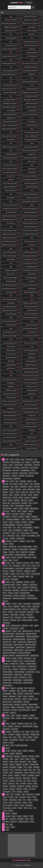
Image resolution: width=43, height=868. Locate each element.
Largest (17, 3)
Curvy (18, 536)
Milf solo (14, 710)
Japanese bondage (8, 647)
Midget (7, 27)
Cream (13, 533)
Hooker (22, 615)
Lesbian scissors (28, 23)
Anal (7, 459)
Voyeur (19, 816)
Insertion (6, 628)
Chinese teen (27, 525)
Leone (6, 278)
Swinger (20, 767)
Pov (15, 737)
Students (17, 775)
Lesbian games (7, 448)
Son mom (32, 789)
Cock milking (31, 536)
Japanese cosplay (30, 645)
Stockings (13, 767)
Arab (23, 459)
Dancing (11, 552)
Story (12, 770)
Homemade (27, 604)
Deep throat (7, 549)
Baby (11, 495)
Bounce (13, 511)
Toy (24, 800)
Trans (29, 797)
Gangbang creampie (9, 585)
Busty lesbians (15, 238)
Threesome (6, 234)
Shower (34, 778)
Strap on (35, 426)
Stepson (12, 781)
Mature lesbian (28, 220)
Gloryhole (26, 587)
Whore (33, 42)
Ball (30, 503)
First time (19, 571)
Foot (26, 314)
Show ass (26, 158)
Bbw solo (24, 500)
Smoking (25, 764)
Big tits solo (6, 503)
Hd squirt (15, 419)
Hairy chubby (14, 71)
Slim (17, 783)
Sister (25, 368)
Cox (4, 430)
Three (22, 805)
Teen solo (18, 803)
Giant (31, 49)
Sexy (4, 778)
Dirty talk (8, 541)
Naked (25, 718)
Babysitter (34, 498)
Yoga (7, 827)
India (31, 626)
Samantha (36, 114)
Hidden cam (34, 609)
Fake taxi (6, 571)
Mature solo (21, 707)
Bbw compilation (35, 234)
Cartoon (14, 517)
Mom (7, 688)
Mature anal (28, 694)
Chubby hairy (6, 379)
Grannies (23, 596)
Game (36, 590)
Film (4, 577)
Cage (9, 303)
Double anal (12, 547)
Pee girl (9, 136)
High (19, 620)
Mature (13, 688)
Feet (32, 563)
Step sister (27, 252)
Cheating (31, 111)
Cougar (17, 522)
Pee (32, 732)
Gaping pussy (7, 598)
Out (32, 263)
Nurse (7, 715)
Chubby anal (36, 71)
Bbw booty (31, 489)
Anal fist (22, 476)
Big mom (35, 20)
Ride (5, 416)
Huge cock (18, 617)
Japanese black (20, 647)
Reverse (27, 45)
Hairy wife (28, 372)
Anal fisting (36, 462)
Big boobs (6, 487)
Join (31, 74)
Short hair (5, 89)
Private (5, 743)
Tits (35, 808)
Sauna (26, 292)
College (36, 527)
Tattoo (25, 803)
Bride (16, 487)
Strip (39, 773)
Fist (10, 566)
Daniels (33, 172)
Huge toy (31, 437)
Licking (25, 63)
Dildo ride (31, 555)
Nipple (30, 718)
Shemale (24, 756)
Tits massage (9, 154)
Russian (6, 92)
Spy (30, 770)
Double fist (24, 552)
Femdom (26, 563)
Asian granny (7, 470)
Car (4, 307)
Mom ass (15, 441)
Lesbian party (17, 683)
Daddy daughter (27, 547)
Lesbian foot (14, 664)
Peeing (33, 740)
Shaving (19, 792)
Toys (30, 808)
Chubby (27, 517)
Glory (33, 582)
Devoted (6, 172)
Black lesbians (6, 129)
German (27, 582)
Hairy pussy (6, 623)
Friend (6, 165)
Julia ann (11, 31)
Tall (23, 794)
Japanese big (22, 642)
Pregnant (8, 732)
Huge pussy (14, 205)
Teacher (18, 794)
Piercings (34, 45)
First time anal (35, 574)
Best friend (12, 165)
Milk (18, 691)
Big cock (32, 492)
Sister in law (36, 176)
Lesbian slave (7, 394)
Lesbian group (17, 680)
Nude (5, 721)
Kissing (14, 658)
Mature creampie (8, 699)
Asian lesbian (19, 465)
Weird (33, 125)
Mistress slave (36, 151)
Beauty (5, 495)
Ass (36, 459)
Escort (16, 560)
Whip (29, 318)
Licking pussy (28, 147)
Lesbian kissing (28, 683)
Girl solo (5, 49)
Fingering (27, 571)
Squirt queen (31, 198)
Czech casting (25, 533)
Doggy (5, 552)
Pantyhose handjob (21, 745)
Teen (7, 794)
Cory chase (27, 336)
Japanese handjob (8, 636)
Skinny (33, 759)
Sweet (4, 299)
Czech (28, 519)
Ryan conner (28, 20)
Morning (17, 704)
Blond (28, 103)
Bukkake (5, 484)
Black (25, 223)
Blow (19, 511)
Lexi (33, 34)
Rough (8, 751)
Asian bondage (15, 462)
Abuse (33, 470)
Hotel (10, 606)
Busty (21, 498)
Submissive (12, 216)
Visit (31, 430)
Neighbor (26, 715)
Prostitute (6, 745)
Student (24, 775)
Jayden (33, 289)
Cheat (5, 530)
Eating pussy (11, 299)
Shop (26, 773)
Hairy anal (6, 617)
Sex (25, 767)
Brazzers (37, 487)
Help (16, 612)
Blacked (37, 484)
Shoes (10, 775)
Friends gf (12, 220)
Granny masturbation (19, 598)
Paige (28, 419)
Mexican (13, 713)
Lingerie (31, 154)
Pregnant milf (35, 734)
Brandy (15, 498)
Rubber (12, 753)
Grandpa (25, 585)
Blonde (10, 500)
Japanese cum (31, 647)
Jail (10, 180)
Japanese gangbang (32, 636)
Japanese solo (31, 639)
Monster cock (7, 702)
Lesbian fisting (9, 270)
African (5, 465)
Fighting (16, 285)
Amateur (28, 462)
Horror (25, 114)
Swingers (6, 770)
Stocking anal (19, 773)
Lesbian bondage (14, 107)
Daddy (5, 547)
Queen (25, 209)
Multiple (31, 691)
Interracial (25, 626)
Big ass (30, 481)
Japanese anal (7, 639)
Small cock (37, 408)
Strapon (5, 125)
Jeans (14, 642)
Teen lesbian (34, 405)
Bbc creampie (19, 506)
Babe (32, 303)
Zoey (7, 830)
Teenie (11, 811)
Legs (9, 669)
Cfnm (23, 519)
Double (28, 96)
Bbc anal (24, 495)
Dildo (33, 541)
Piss (23, 732)
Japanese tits (36, 194)
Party (37, 732)
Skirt (14, 792)
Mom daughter (17, 702)
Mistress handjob (9, 187)
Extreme (20, 557)
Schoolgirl (11, 778)
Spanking (17, 756)
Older (5, 726)
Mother (5, 691)
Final (36, 361)
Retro (20, 751)
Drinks (15, 20)
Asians (11, 465)
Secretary (13, 786)
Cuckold (26, 270)
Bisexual (17, 495)
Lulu (4, 412)
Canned (12, 368)
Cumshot (24, 522)
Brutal (12, 492)
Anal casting (23, 473)
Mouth (34, 710)
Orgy (26, 724)
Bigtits (27, 508)
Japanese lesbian (8, 336)
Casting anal (20, 538)
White (32, 819)
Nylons (19, 715)
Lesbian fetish (13, 23)
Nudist (36, 718)
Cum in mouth (7, 527)
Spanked (5, 767)
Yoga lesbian (15, 401)
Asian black (31, 368)
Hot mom (25, 609)
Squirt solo (6, 310)
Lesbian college (13, 183)
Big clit (36, 495)
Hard (37, 612)
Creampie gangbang (9, 525)
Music (25, 696)
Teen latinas (32, 343)
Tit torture (34, 259)
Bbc (17, 481)
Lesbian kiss (23, 669)
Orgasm (14, 724)
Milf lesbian (6, 710)
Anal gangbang (25, 470)
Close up (5, 538)
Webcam (13, 819)
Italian (36, 626)
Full (36, 270)
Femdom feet (7, 437)
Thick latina (29, 805)
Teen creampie (7, 805)
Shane (37, 775)
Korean (8, 658)
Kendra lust (28, 658)
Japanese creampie (9, 655)
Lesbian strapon (31, 664)
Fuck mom (6, 579)
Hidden (23, 606)
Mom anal (6, 707)
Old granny (6, 729)
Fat (38, 566)
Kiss (34, 658)
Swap (13, 169)
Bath (30, 201)
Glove (5, 593)
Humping (13, 620)
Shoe (29, 781)
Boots (26, 484)
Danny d (15, 549)
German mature (25, 593)
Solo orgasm (7, 792)
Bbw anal (18, 489)
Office (7, 724)
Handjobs (31, 617)
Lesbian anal (18, 675)
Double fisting (23, 549)
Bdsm (5, 121)
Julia (6, 31)
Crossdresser (36, 519)
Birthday (10, 118)
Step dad (19, 789)
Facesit (13, 100)
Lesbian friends (22, 666)
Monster (31, 696)
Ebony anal (28, 557)
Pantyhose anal (31, 387)
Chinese (8, 514)
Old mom (18, 726)
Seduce (34, 781)
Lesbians (6, 664)
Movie (19, 696)
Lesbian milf (7, 332)
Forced (5, 566)
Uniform (14, 813)
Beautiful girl (12, 74)
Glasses (11, 593)
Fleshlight (6, 574)
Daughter (22, 541)
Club (38, 536)
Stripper (33, 365)
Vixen (32, 816)
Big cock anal (7, 252)
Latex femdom (36, 318)
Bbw (7, 481)
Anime (17, 459)
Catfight (31, 121)
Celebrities (9, 212)
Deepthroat (33, 549)
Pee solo (12, 310)
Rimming (6, 753)
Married (5, 74)
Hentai (15, 604)
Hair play (33, 332)
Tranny (11, 797)
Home (29, 606)
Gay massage (7, 590)
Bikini (38, 489)
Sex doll (5, 781)
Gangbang (19, 582)
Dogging (32, 552)
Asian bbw (17, 478)
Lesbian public (15, 307)
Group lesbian (15, 63)
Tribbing (37, 794)
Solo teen (18, 778)
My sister (34, 252)
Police (27, 740)
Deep (35, 547)
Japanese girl (35, 655)
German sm (16, 172)
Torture (5, 800)
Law (25, 176)
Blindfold (10, 350)
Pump (36, 737)
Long (38, 672)
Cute (26, 343)
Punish (21, 740)
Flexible (12, 571)
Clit (18, 533)
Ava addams (28, 465)
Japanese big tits (8, 650)
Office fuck (28, 241)
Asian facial (25, 468)
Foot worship (19, 568)
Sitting (33, 103)
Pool (12, 745)
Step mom (23, 762)
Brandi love (10, 390)
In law (29, 176)
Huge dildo (31, 612)
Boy (31, 484)
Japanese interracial (24, 653)
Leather (22, 664)
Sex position (12, 357)
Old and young (7, 147)
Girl (9, 587)
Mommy (26, 412)
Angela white (27, 71)
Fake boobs (12, 397)
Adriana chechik (33, 473)
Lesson (10, 223)
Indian (7, 626)
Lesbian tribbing (8, 675)
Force (4, 136)
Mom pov (18, 699)
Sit (11, 16)
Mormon (24, 704)
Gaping (9, 383)
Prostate (5, 740)
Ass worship (16, 147)
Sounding (31, 775)
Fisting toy (26, 216)
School (5, 183)
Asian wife (6, 462)
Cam (31, 530)
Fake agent (15, 579)
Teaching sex (37, 376)
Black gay (6, 506)
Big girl (34, 350)
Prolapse (11, 734)
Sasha (5, 783)
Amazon (34, 16)
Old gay (36, 726)
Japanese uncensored (23, 655)
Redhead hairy (30, 180)
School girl (28, 16)
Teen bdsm (10, 325)
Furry (31, 245)
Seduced (5, 786)
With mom (14, 822)
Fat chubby (34, 230)
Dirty (14, 412)
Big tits (15, 484)
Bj (11, 484)
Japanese (8, 631)
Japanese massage (8, 634)
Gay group (31, 596)
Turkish (16, 805)
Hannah (31, 274)
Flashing (21, 577)
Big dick (17, 500)
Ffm (28, 187)
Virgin (14, 816)
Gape (31, 590)
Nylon (13, 715)
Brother (27, 498)
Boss (38, 492)
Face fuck (10, 121)
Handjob (8, 604)
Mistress (26, 401)
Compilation (6, 517)
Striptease (20, 786)
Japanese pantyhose (29, 285)
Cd (4, 519)
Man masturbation (31, 107)
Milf (26, 688)
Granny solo (24, 590)
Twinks (29, 800)
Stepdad (28, 786)
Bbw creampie (7, 508)
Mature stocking (8, 704)
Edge (10, 560)
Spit (39, 770)
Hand (36, 620)
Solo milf (19, 781)
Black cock (25, 492)
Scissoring (36, 23)
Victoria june (28, 100)
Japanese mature (28, 631)
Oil (35, 724)
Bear (12, 506)
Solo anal (11, 783)
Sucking (10, 198)
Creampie (15, 514)
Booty (12, 489)
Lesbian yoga (6, 401)
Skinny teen (26, 778)
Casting (21, 517)
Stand (25, 789)
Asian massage (7, 478)
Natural (18, 718)
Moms (25, 699)
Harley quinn (31, 89)
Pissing (5, 737)
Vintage (8, 816)
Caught (26, 530)
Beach (31, 487)
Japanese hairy (19, 650)
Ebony (14, 557)
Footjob (19, 563)
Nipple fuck (6, 718)
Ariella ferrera (7, 405)
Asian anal (16, 470)
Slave (22, 759)
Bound (35, 503)
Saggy (34, 762)
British (30, 495)
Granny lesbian (7, 596)
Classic (11, 522)
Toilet (34, 797)
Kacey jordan (37, 158)
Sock (9, 241)
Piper (37, 336)
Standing (35, 786)
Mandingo (12, 691)
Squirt (17, 759)
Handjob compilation (9, 609)
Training (29, 361)
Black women (14, 416)
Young (13, 827)
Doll (19, 547)
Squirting (18, 764)
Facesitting (6, 103)
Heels (19, 609)
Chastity (19, 525)
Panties (30, 737)
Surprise (12, 789)
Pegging (18, 734)
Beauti (33, 419)
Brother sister (7, 498)
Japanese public (7, 645)
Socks (4, 241)
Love (4, 669)
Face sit (13, 56)
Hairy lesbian (6, 169)
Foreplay (5, 85)
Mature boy (30, 707)
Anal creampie (7, 468)
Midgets (15, 27)
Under (36, 92)
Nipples (33, 715)
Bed (32, 408)
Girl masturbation (13, 49)
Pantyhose (16, 732)
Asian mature (34, 468)
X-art (11, 824)
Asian (12, 459)
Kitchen (20, 658)
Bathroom (6, 511)
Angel (14, 252)
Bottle (21, 508)
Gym (19, 587)
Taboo (5, 256)
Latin (30, 677)
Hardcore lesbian (27, 620)
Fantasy (33, 423)
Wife (7, 819)
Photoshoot (9, 45)
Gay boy (5, 601)
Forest (15, 577)
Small (11, 762)
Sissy (16, 762)
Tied (20, 800)
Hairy (20, 604)
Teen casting (7, 808)
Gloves (14, 587)
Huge (4, 612)
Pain (10, 737)
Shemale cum (34, 764)
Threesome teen (33, 63)
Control (32, 270)
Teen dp (33, 96)
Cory (33, 336)
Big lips (25, 511)
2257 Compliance (17, 865)
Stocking (31, 756)
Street (5, 775)
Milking (13, 707)
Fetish (27, 577)
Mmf (36, 699)
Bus (35, 481)
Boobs (18, 492)
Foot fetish (10, 292)
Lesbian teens (31, 325)
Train (30, 803)
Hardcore (6, 615)
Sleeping (5, 759)
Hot (12, 617)
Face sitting (9, 38)
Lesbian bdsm (27, 151)
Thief (25, 808)
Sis (24, 781)
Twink (20, 808)
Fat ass (13, 574)
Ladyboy (15, 661)
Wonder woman (12, 230)
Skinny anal (9, 756)
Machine (20, 694)
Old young (14, 729)
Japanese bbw (20, 634)
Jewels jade (13, 434)
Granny (8, 582)
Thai (12, 794)
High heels (36, 606)
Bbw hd (31, 511)
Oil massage (34, 307)
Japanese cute (28, 194)
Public (27, 732)
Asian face (37, 263)
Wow (28, 423)
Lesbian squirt (7, 683)
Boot (25, 489)
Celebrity (31, 522)
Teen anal (22, 797)
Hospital (10, 612)
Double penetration (21, 555)
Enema (8, 557)
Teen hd (28, 136)
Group (19, 585)
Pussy (5, 734)
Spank (27, 759)
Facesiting (5, 23)
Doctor (5, 544)
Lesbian (6, 343)
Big (12, 487)
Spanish (9, 412)
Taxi (16, 797)
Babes (5, 238)
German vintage (32, 598)
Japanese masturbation (10, 653)
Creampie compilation (13, 519)
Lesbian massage (15, 234)
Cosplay (29, 514)
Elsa (10, 361)
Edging (5, 560)
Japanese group (34, 292)
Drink (7, 20)
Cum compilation (27, 527)
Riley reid (19, 753)
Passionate (26, 734)
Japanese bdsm (20, 636)
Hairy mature (14, 615)
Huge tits (16, 606)
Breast (31, 500)
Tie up (5, 811)
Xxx (7, 824)
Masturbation (7, 694)
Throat (5, 803)
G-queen (35, 209)
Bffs (30, 209)
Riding (31, 169)
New (25, 92)
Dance (11, 544)
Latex (25, 318)
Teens (25, 376)
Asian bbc (15, 473)
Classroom (13, 245)
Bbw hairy (37, 303)
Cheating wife (17, 530)
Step (29, 762)
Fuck (23, 574)
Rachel (12, 140)
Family (37, 563)
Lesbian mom (32, 666)
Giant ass (30, 92)
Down (34, 27)
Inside (22, 628)
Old (31, 724)
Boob (5, 500)
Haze (25, 617)
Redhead (5, 220)
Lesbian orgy (6, 56)
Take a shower (36, 201)
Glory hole (33, 587)
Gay (13, 582)
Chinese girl (11, 536)
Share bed (26, 408)
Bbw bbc (26, 303)
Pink (25, 737)
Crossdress (34, 533)
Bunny (33, 67)
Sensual (26, 792)
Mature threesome (29, 445)
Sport (11, 773)
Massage (20, 688)
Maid (14, 694)
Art (23, 462)
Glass (16, 593)
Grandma (16, 590)
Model (31, 699)
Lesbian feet (7, 666)
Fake (10, 387)
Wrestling (27, 67)
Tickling (35, 800)
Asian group (6, 473)
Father (35, 568)
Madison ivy (6, 245)
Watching (5, 216)
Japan (15, 631)
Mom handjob (7, 441)
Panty (28, 125)
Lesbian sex (23, 677)
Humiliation (14, 103)
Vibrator (26, 816)
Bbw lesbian (34, 508)
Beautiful (24, 503)
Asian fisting (34, 216)
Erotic (35, 557)
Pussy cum (6, 205)
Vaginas (33, 212)
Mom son (32, 688)
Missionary (12, 696)
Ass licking (31, 31)
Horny (5, 606)
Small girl (36, 767)
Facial (9, 577)
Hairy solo (29, 615)
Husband (6, 620)
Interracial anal (16, 626)
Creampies (6, 533)
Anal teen (15, 476)
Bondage (23, 481)
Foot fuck (31, 310)
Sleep (11, 759)
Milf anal (26, 702)
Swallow (5, 764)
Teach (30, 376)
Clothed (12, 538)
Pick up (11, 743)
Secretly (5, 773)
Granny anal (33, 585)
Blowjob (5, 489)
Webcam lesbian (23, 822)
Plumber (30, 223)
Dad (28, 541)
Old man (20, 724)
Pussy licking (14, 740)
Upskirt (8, 813)
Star (35, 770)
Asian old (37, 465)
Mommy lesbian (34, 412)
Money (5, 696)
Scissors (27, 307)
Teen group (13, 800)
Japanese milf (7, 642)
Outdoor (11, 726)
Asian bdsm (6, 476)
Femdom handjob (8, 568)
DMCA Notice (27, 865)
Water (32, 822)
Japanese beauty (30, 650)
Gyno (6, 419)
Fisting (8, 563)
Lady (14, 666)
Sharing (31, 82)
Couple (5, 522)
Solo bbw (23, 783)
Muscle (37, 707)
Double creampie (8, 555)
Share (35, 783)
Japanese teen (32, 642)
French (24, 566)
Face (35, 220)
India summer (14, 628)
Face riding (27, 42)
